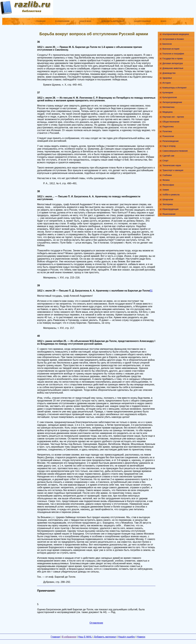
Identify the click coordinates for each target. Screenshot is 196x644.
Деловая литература (173, 63)
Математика (168, 107)
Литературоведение (172, 102)
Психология (168, 136)
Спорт (165, 161)
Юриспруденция (170, 209)
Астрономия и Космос (173, 39)
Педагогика (168, 127)
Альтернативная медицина (176, 34)
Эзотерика (168, 204)
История (167, 83)
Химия (166, 190)
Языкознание (169, 214)
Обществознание (171, 122)
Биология (167, 44)
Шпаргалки (168, 199)
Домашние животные (173, 68)
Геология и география (173, 54)
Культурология (170, 97)
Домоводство (169, 73)
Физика (166, 180)
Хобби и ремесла (171, 195)
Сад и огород (169, 146)
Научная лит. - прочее (173, 117)
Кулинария (168, 92)
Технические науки (172, 165)
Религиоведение (171, 141)
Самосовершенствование (175, 151)
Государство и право (173, 58)
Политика (167, 131)
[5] (151, 291)
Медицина (168, 112)
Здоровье (167, 78)
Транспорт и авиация (173, 170)
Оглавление (96, 623)
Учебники (167, 175)
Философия (168, 185)
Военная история (171, 49)
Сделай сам (168, 156)
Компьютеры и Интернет (175, 88)
